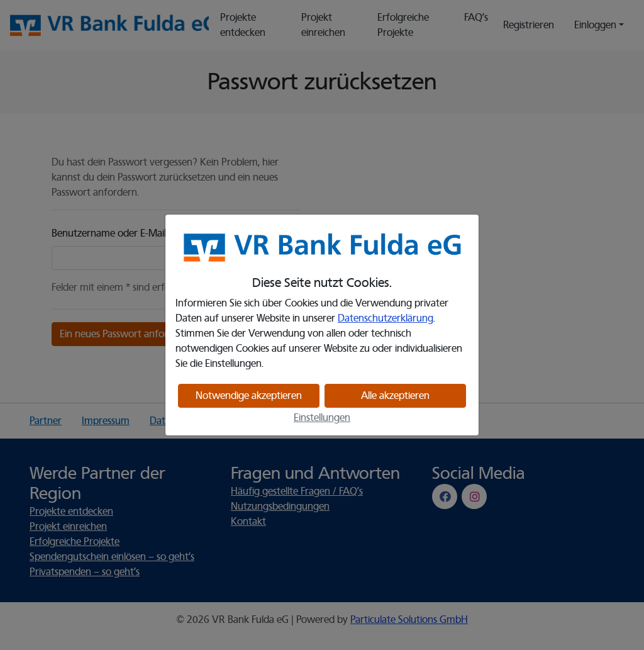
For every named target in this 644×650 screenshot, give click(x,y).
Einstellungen (322, 418)
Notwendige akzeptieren (249, 396)
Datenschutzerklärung (386, 318)
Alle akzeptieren (395, 396)
